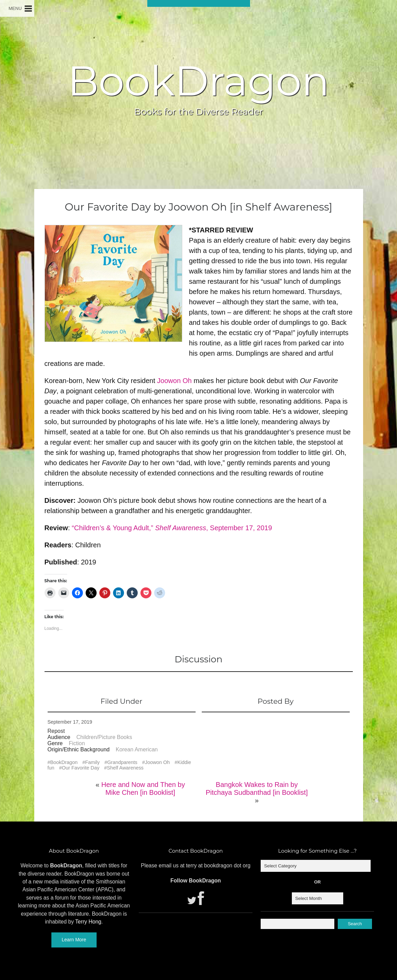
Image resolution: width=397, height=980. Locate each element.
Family (92, 762)
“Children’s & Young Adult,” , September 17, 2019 (172, 528)
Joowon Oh (175, 381)
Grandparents (122, 762)
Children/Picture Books (104, 737)
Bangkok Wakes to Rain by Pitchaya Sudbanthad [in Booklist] (257, 788)
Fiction (77, 743)
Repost (56, 731)
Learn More (74, 940)
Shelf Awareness (125, 768)
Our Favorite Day (81, 768)
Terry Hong (88, 922)
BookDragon (198, 81)
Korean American (137, 749)
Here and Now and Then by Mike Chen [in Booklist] (143, 788)
